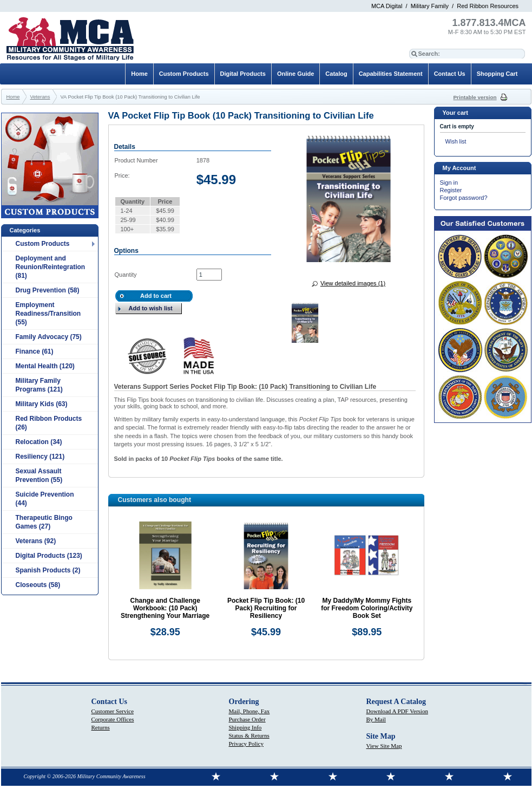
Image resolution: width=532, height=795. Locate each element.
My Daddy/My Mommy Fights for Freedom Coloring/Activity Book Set (367, 608)
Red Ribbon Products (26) (49, 423)
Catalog (336, 74)
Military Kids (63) (42, 404)
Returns (101, 727)
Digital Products (243, 74)
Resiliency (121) (40, 457)
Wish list (456, 142)
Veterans (40, 97)
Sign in (449, 183)
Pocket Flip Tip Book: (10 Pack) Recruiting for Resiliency (266, 608)
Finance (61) (35, 351)
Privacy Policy (246, 744)
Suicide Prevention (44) (45, 499)
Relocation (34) (39, 442)
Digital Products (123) (49, 556)
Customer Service (113, 711)
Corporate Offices (113, 719)
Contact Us (450, 74)
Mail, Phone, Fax (249, 711)
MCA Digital (387, 6)
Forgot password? (464, 198)
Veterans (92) (36, 541)
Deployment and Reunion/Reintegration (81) (51, 267)
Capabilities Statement (391, 74)
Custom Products (43, 244)
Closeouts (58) (38, 585)
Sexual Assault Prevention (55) (39, 475)
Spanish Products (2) (48, 570)
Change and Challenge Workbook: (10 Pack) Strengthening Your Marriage (165, 608)
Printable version (475, 97)
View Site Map (384, 746)
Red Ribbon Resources (488, 6)
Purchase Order (247, 719)
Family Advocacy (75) (49, 337)
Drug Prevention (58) (48, 290)
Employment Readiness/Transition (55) (48, 314)
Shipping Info (245, 727)
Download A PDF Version (397, 711)
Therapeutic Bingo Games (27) (44, 522)
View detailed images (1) (353, 283)
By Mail (376, 719)
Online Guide (295, 74)
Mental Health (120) (45, 366)
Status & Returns (249, 735)
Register (451, 190)
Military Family (430, 6)
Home (139, 74)
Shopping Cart (497, 74)
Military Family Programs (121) (39, 385)
